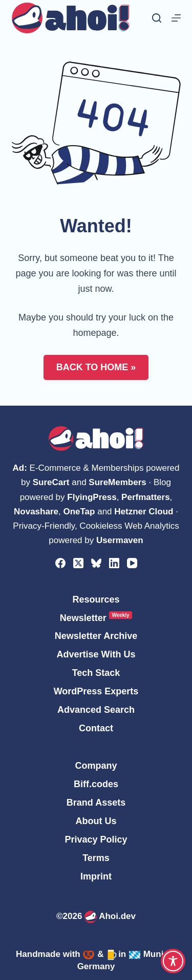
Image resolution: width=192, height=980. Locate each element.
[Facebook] (60, 563)
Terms (96, 858)
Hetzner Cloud (144, 512)
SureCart (51, 482)
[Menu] (176, 18)
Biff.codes (96, 784)
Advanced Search (96, 710)
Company (96, 766)
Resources (96, 599)
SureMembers (117, 482)
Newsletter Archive (96, 636)
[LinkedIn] (114, 563)
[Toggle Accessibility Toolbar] (173, 961)
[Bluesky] (96, 563)
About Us (96, 821)
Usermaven (120, 540)
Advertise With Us (96, 654)
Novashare (36, 512)
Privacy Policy (96, 839)
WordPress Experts (96, 691)
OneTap (79, 512)
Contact (96, 728)
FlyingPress (92, 497)
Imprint (96, 876)
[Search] (157, 18)
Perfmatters (146, 497)
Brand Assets (96, 803)
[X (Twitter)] (78, 563)
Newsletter (96, 618)
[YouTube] (132, 563)
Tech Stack (96, 673)
